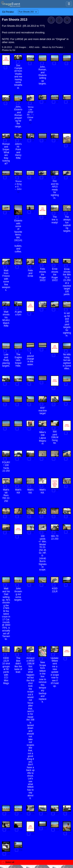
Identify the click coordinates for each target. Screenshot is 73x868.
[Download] (51, 20)
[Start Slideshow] (67, 20)
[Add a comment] (30, 123)
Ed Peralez (8, 12)
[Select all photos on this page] (3, 862)
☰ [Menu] (69, 4)
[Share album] (59, 20)
